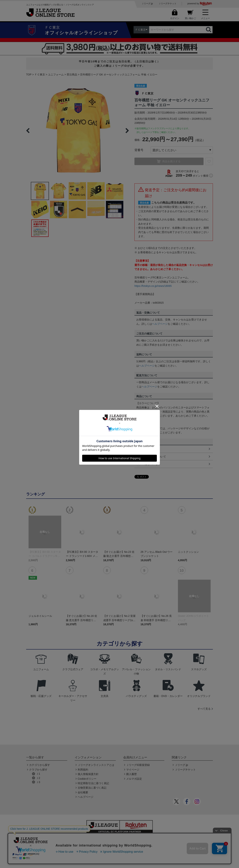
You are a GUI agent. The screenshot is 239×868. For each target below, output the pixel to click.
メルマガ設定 (134, 779)
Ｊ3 (38, 782)
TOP (29, 75)
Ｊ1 (38, 774)
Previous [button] (28, 131)
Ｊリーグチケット (167, 4)
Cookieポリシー (87, 779)
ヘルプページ (160, 324)
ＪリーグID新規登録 (138, 765)
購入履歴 (131, 774)
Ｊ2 (38, 778)
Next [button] (127, 131)
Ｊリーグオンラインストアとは (96, 765)
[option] (77, 131)
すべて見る (204, 709)
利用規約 (83, 770)
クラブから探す (38, 770)
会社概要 (83, 792)
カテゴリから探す (40, 765)
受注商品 (72, 75)
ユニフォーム (56, 75)
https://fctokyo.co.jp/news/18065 (153, 286)
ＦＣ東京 (40, 75)
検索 (209, 30)
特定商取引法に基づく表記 (93, 783)
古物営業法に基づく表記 (92, 788)
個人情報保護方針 (88, 774)
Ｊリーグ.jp (147, 4)
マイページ (133, 770)
